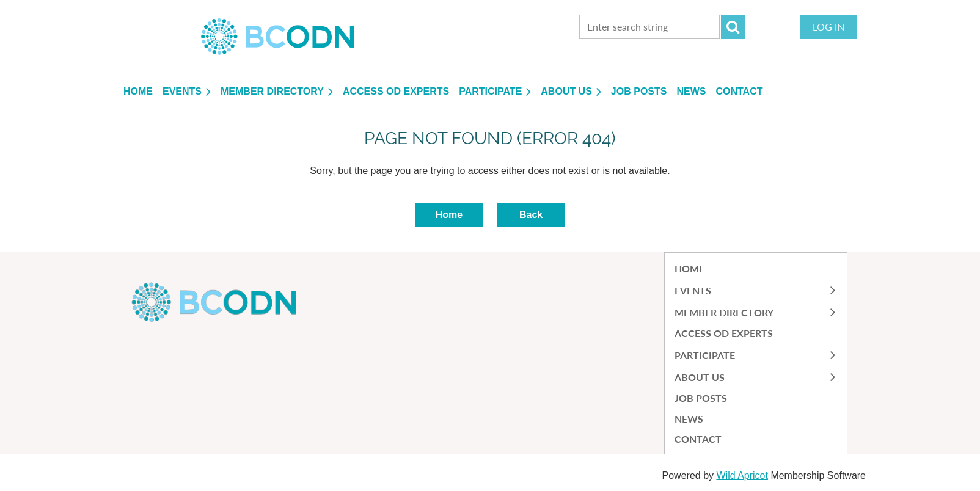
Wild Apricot (742, 475)
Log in (828, 27)
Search (733, 27)
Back (531, 215)
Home (449, 215)
